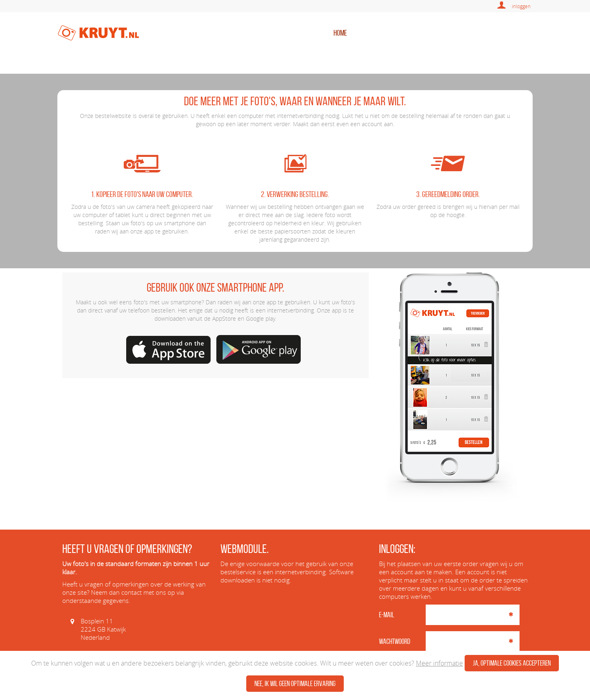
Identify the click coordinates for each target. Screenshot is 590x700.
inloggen (521, 6)
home (340, 33)
